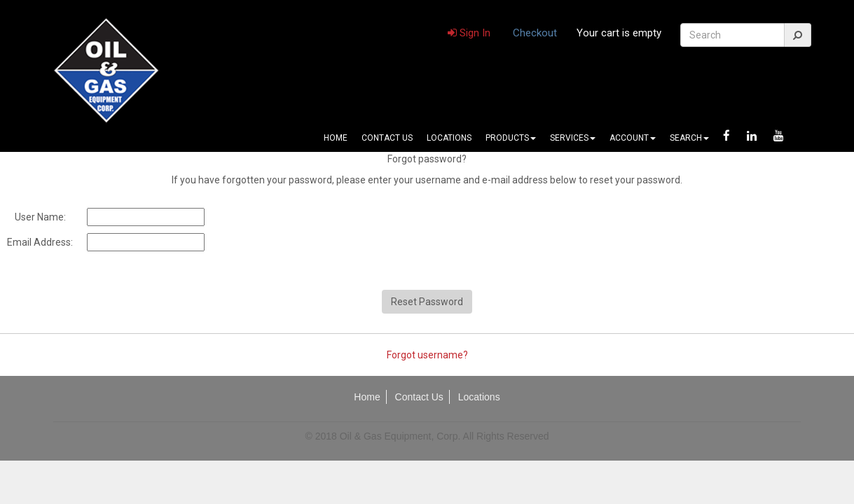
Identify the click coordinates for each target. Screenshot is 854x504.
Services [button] (573, 138)
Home (336, 138)
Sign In (469, 33)
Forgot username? (427, 355)
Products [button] (511, 138)
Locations (449, 138)
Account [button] (633, 138)
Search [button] (689, 138)
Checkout (535, 33)
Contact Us (387, 138)
